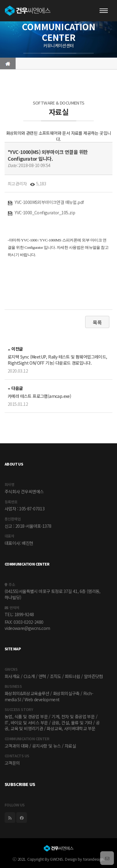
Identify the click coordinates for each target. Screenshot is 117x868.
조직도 (56, 676)
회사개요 (12, 676)
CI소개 (29, 676)
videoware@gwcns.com (27, 628)
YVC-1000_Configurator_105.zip (41, 213)
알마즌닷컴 (93, 676)
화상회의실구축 (66, 693)
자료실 (70, 746)
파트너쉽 (73, 676)
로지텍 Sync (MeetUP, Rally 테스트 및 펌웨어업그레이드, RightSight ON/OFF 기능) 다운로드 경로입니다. (57, 360)
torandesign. (94, 859)
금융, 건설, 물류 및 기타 (72, 723)
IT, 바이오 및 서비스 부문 (26, 723)
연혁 (42, 676)
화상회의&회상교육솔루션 (27, 693)
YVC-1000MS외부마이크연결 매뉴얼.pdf (46, 202)
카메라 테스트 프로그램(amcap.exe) (39, 396)
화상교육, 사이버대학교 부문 (71, 728)
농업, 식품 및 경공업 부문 (26, 716)
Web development (42, 699)
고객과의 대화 (17, 746)
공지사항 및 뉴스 (47, 746)
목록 (97, 322)
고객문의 (12, 763)
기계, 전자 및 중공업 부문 (73, 716)
